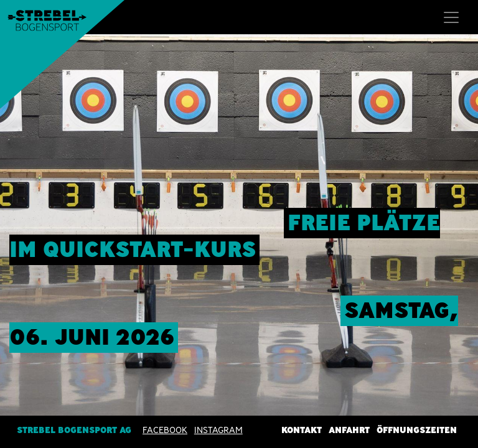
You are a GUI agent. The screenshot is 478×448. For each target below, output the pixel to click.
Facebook (165, 430)
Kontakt (302, 430)
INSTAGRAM (218, 430)
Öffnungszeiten (417, 430)
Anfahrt (349, 430)
